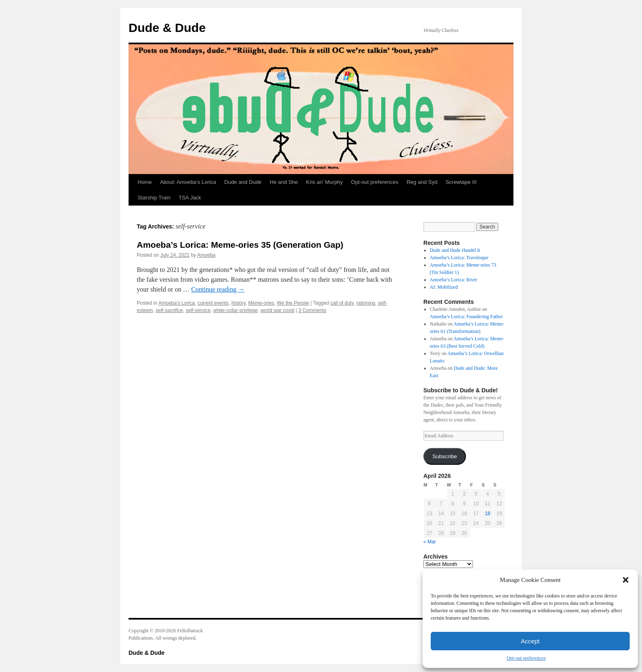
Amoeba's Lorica (177, 303)
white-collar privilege (236, 310)
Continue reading (218, 289)
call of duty (342, 303)
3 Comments (312, 310)
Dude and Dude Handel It (455, 250)
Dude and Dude (243, 182)
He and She (284, 182)
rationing (366, 303)
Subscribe (445, 456)
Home (145, 182)
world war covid (277, 310)
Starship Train (154, 198)
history (238, 303)
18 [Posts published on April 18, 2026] (487, 514)
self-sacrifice (169, 310)
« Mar (430, 542)
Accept (530, 641)
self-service (198, 310)
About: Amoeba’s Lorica (188, 182)
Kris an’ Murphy (325, 182)
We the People (293, 303)
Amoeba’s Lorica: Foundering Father (466, 317)
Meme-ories (261, 303)
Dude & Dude (167, 28)
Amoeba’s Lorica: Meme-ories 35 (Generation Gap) (240, 245)
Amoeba (206, 255)
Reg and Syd (422, 182)
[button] (626, 580)
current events (213, 303)
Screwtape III (461, 182)
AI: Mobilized (444, 287)
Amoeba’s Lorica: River (454, 280)
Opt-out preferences (526, 658)
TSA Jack (190, 198)
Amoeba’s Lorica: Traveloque (459, 258)
